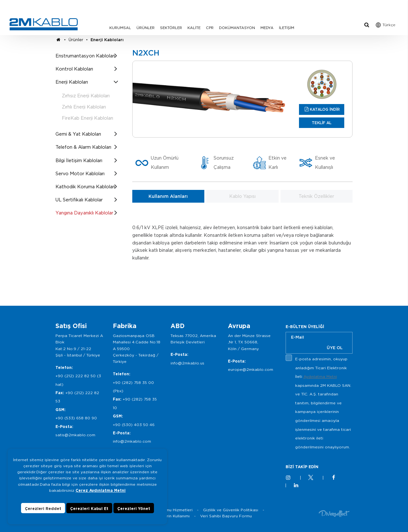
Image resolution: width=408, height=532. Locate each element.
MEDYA (267, 28)
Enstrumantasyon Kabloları (85, 56)
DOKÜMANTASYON (237, 28)
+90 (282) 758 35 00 (133, 382)
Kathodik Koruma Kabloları (85, 187)
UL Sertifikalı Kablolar (79, 200)
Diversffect (334, 513)
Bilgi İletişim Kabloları (79, 160)
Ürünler (76, 40)
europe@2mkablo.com (251, 369)
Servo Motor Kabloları (80, 173)
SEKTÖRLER (171, 28)
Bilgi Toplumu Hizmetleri (169, 510)
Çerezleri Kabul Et (89, 514)
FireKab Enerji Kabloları (87, 118)
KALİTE (194, 28)
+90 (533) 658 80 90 (76, 418)
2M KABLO (44, 24)
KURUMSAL (120, 28)
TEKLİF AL (322, 123)
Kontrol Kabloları (74, 69)
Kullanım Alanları (168, 196)
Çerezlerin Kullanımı (171, 516)
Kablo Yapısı (242, 196)
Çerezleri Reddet (43, 514)
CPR (210, 28)
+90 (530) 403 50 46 (134, 425)
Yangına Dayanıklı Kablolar (84, 213)
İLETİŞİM (287, 28)
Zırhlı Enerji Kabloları (84, 107)
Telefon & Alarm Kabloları (83, 147)
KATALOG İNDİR (325, 109)
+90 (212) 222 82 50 (76, 376)
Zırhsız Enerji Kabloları (86, 96)
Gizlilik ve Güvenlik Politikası (231, 510)
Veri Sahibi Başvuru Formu (226, 516)
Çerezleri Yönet (134, 514)
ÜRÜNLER (146, 28)
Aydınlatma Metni (320, 376)
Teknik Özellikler (316, 196)
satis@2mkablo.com (75, 435)
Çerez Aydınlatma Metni (101, 495)
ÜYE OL (335, 348)
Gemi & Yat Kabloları (78, 134)
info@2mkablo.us (187, 363)
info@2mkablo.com (132, 441)
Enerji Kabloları (107, 40)
